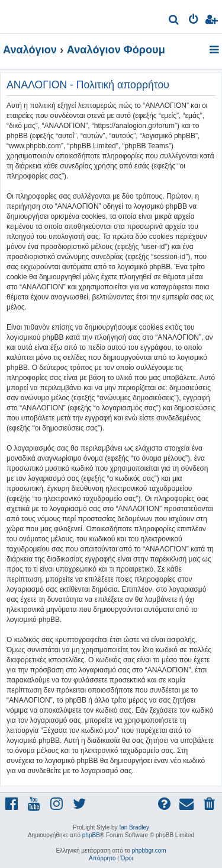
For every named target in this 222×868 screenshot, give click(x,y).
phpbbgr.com (149, 851)
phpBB (91, 835)
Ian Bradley (134, 827)
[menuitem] (174, 21)
